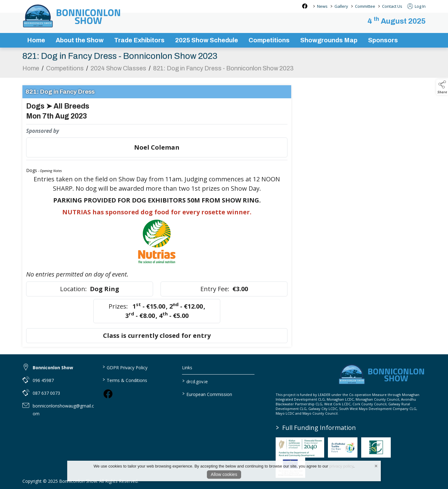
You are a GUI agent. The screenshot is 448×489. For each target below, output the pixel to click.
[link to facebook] (108, 394)
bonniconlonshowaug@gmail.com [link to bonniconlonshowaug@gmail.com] (63, 410)
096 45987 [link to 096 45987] (43, 380)
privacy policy (341, 466)
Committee (365, 6)
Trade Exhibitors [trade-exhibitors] (139, 40)
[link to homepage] (72, 16)
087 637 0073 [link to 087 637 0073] (46, 393)
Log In (416, 6)
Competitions (65, 72)
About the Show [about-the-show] (80, 40)
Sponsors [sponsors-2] (383, 40)
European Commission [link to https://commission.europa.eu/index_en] (207, 394)
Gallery (341, 6)
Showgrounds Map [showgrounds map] (329, 40)
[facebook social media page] (305, 6)
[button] (442, 87)
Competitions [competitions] (269, 40)
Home (36, 40)
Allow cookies (224, 474)
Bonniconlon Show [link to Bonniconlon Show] (53, 368)
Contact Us (392, 6)
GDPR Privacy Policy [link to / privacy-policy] (125, 367)
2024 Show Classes (118, 72)
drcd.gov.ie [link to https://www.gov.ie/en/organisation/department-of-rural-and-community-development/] (195, 381)
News (322, 6)
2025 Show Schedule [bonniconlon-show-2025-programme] (207, 40)
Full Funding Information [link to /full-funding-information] (316, 428)
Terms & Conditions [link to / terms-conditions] (125, 380)
